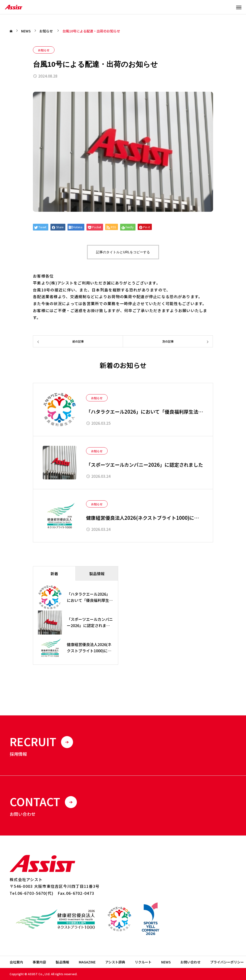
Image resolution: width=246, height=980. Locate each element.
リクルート (143, 962)
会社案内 (16, 962)
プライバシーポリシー (227, 962)
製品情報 (62, 962)
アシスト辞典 (115, 962)
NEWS (166, 962)
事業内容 (39, 962)
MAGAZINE (87, 962)
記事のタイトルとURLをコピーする (123, 252)
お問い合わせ (191, 962)
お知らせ (44, 50)
